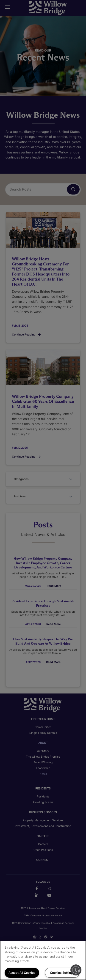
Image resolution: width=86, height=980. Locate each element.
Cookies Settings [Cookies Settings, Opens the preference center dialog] (62, 973)
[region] (43, 960)
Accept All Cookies (22, 973)
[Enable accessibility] (76, 970)
